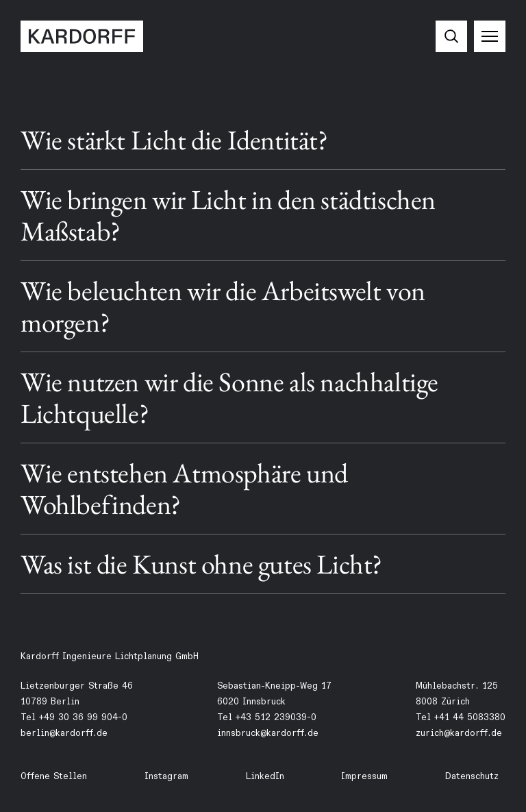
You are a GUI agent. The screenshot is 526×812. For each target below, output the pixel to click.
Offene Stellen (54, 776)
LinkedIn (265, 776)
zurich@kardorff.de (459, 733)
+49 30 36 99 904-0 (83, 717)
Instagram (166, 776)
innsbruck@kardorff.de (268, 733)
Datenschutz (472, 776)
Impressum (364, 776)
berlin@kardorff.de (64, 733)
